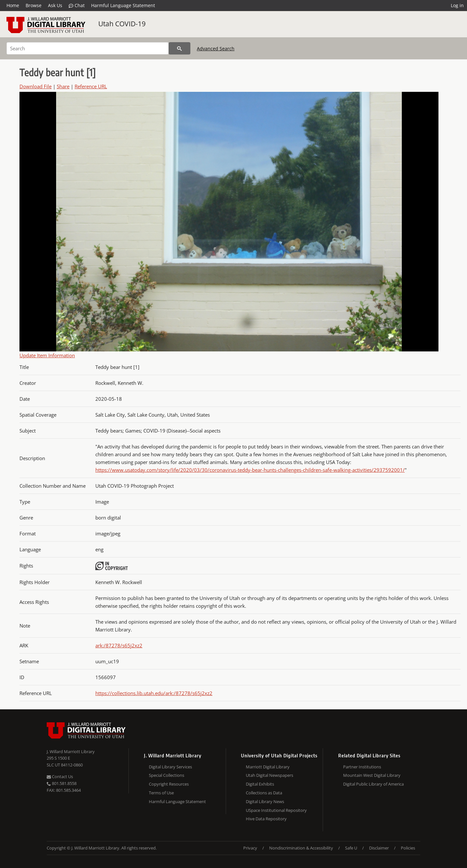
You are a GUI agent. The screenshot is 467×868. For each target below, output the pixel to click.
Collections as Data (264, 793)
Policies (408, 848)
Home (13, 5)
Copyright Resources (169, 784)
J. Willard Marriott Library (71, 752)
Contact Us (60, 776)
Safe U (351, 848)
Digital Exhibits (260, 784)
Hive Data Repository (266, 819)
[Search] (88, 48)
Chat (77, 6)
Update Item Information (47, 355)
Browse (34, 5)
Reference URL (91, 86)
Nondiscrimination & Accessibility (301, 848)
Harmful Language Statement (123, 5)
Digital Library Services (170, 767)
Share (63, 86)
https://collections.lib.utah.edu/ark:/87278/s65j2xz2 (154, 693)
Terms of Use (161, 793)
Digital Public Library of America (373, 784)
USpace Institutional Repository (276, 810)
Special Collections (167, 775)
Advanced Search (216, 49)
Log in (457, 5)
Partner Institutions (362, 767)
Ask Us (55, 5)
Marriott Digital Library (268, 767)
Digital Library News (265, 801)
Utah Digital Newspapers (269, 775)
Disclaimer (379, 848)
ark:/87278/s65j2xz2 (119, 645)
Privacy (250, 848)
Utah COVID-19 (122, 24)
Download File (36, 86)
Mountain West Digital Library (372, 775)
